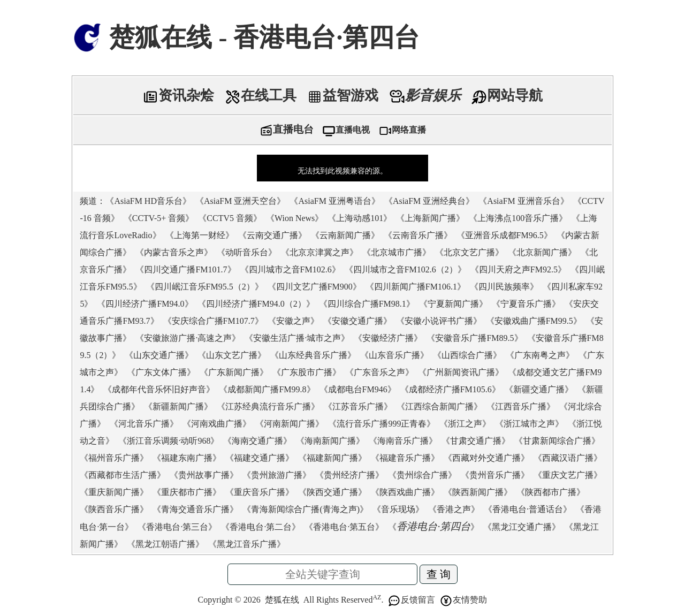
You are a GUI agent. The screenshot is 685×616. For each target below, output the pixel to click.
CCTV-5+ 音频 (159, 218)
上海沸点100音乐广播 (518, 218)
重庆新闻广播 (114, 492)
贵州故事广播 (204, 475)
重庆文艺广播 (568, 475)
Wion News (295, 218)
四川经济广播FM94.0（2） (256, 304)
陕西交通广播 (332, 492)
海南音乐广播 (403, 441)
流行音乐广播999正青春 (382, 424)
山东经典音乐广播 (313, 355)
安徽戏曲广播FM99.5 (534, 321)
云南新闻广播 (345, 235)
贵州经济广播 (349, 475)
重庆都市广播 (187, 492)
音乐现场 (398, 509)
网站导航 (507, 96)
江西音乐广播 (521, 406)
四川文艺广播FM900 (314, 287)
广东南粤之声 (540, 355)
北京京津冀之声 (319, 252)
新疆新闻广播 (178, 406)
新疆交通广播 (539, 389)
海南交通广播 (257, 441)
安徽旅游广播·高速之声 (188, 338)
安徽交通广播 (357, 321)
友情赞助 (463, 600)
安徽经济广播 (388, 338)
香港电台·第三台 (177, 527)
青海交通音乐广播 (195, 509)
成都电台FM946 (358, 389)
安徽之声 (293, 321)
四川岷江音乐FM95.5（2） (205, 287)
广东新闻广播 (234, 372)
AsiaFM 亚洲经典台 (429, 201)
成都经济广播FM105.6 (450, 389)
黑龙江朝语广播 (165, 544)
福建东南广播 (187, 458)
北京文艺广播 (469, 252)
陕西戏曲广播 (405, 492)
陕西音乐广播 (114, 509)
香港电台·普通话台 (528, 509)
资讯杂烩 (178, 96)
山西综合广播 (467, 355)
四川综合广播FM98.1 (367, 304)
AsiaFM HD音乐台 (148, 201)
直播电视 (346, 130)
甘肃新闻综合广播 (557, 441)
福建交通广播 (260, 458)
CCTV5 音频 (230, 218)
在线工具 (261, 96)
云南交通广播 (272, 235)
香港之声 (454, 509)
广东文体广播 (161, 372)
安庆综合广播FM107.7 (213, 321)
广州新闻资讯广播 (461, 372)
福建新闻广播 (332, 458)
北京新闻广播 (542, 252)
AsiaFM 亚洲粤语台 (334, 201)
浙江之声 (465, 424)
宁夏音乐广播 (526, 304)
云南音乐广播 (418, 235)
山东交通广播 (159, 355)
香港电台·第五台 (344, 527)
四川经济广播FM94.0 (145, 304)
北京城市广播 (397, 252)
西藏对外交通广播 (486, 458)
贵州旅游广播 (277, 475)
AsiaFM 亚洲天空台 (240, 201)
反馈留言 (411, 600)
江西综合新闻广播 (439, 406)
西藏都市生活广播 (123, 475)
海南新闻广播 (330, 441)
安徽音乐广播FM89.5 (474, 338)
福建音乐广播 (405, 458)
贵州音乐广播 (495, 475)
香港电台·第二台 (261, 527)
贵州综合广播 (422, 475)
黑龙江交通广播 (522, 527)
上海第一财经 (200, 235)
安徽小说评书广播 (439, 321)
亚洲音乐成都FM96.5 (504, 235)
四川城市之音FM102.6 (290, 269)
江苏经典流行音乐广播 (268, 406)
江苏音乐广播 (358, 406)
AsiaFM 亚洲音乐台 (523, 201)
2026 (252, 600)
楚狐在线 (282, 600)
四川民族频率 (504, 287)
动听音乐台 (247, 252)
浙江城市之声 (529, 424)
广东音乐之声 (379, 372)
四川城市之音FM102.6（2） (405, 269)
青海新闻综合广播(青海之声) (305, 509)
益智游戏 (342, 96)
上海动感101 (360, 218)
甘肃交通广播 (476, 441)
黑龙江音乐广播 (247, 544)
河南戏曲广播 (217, 424)
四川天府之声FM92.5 (518, 269)
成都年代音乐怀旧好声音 (159, 389)
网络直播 (402, 130)
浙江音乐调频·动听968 (169, 441)
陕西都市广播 (551, 492)
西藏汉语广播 (568, 458)
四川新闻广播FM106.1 (416, 287)
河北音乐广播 (144, 424)
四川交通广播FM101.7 (185, 269)
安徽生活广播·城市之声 (297, 338)
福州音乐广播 (114, 458)
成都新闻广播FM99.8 (267, 389)
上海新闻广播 (430, 218)
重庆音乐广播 (260, 492)
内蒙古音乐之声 (174, 252)
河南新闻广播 (290, 424)
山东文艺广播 (232, 355)
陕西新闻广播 (478, 492)
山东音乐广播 (394, 355)
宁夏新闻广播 (453, 304)
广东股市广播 (307, 372)
